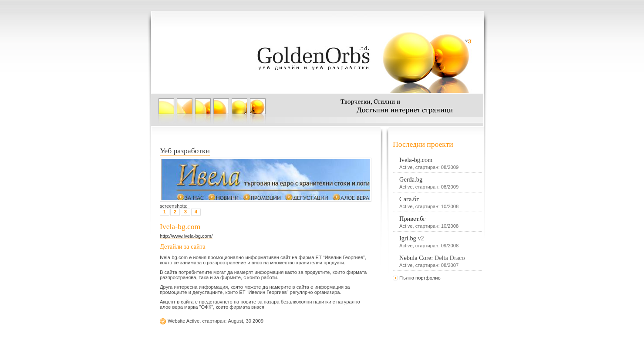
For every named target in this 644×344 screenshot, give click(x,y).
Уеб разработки (185, 151)
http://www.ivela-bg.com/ (186, 236)
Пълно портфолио (420, 278)
